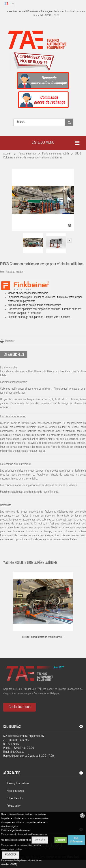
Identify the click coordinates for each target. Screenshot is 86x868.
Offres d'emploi (15, 799)
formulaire (40, 840)
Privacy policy (14, 806)
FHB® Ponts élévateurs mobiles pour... (43, 638)
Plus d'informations (76, 840)
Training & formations (18, 784)
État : (3, 272)
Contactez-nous (20, 707)
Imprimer (10, 341)
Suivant (69, 240)
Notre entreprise (15, 791)
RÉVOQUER (11, 855)
